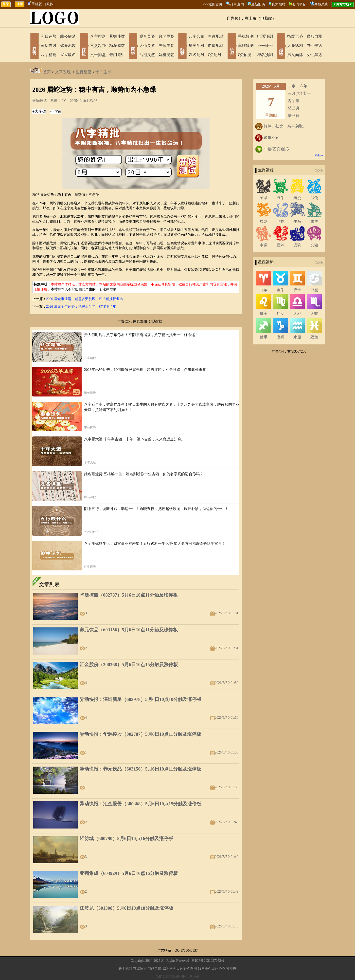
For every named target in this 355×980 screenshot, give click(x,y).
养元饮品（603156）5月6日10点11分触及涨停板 (129, 630)
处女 (281, 313)
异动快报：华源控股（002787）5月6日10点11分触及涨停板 (140, 734)
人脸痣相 (295, 46)
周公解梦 (68, 36)
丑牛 (281, 198)
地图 (233, 969)
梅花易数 (117, 46)
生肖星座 (84, 72)
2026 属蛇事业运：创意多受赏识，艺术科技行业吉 (85, 299)
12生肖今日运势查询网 (180, 969)
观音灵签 (147, 36)
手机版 (35, 4)
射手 (264, 337)
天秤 (297, 313)
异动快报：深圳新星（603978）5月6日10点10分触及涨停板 (141, 699)
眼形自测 (314, 36)
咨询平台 (299, 4)
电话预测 (265, 36)
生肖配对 (216, 36)
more (319, 170)
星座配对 (196, 46)
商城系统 (321, 4)
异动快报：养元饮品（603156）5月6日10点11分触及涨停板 (140, 769)
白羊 (264, 290)
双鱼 (314, 337)
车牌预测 (246, 46)
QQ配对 (215, 55)
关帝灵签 (166, 46)
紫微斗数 (117, 36)
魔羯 (281, 337)
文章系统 (63, 72)
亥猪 (314, 245)
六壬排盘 (98, 55)
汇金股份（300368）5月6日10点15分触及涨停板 (129, 665)
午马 (297, 221)
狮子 (264, 313)
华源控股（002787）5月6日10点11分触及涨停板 (129, 595)
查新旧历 (258, 4)
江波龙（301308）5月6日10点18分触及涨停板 (126, 908)
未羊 (314, 221)
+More (319, 155)
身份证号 (265, 46)
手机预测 (246, 36)
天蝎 (314, 313)
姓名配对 (196, 55)
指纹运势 (295, 36)
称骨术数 (68, 46)
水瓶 (297, 337)
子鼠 (264, 198)
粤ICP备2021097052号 (208, 961)
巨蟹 (314, 290)
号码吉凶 (232, 46)
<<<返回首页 (213, 4)
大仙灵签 (147, 46)
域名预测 (265, 55)
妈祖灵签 (166, 55)
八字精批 (49, 55)
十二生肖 (103, 72)
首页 (47, 72)
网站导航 (155, 969)
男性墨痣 (314, 46)
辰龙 (264, 221)
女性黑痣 (314, 55)
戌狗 (297, 245)
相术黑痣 (281, 46)
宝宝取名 (68, 55)
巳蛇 (281, 221)
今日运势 (49, 36)
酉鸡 (281, 245)
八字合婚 (196, 36)
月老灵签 (166, 36)
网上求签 (133, 46)
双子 (297, 290)
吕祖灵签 (147, 55)
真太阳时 (279, 4)
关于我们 (125, 969)
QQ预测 (245, 55)
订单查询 (237, 4)
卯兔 (314, 198)
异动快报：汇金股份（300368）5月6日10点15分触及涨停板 (141, 804)
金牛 (281, 290)
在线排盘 (84, 46)
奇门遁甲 (117, 55)
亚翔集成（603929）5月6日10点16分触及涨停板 (129, 873)
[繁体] (50, 4)
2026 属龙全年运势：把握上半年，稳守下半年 (81, 307)
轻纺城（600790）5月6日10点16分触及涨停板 (126, 839)
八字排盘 (98, 36)
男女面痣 (295, 55)
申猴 (264, 245)
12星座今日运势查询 (213, 969)
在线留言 (140, 969)
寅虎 (297, 198)
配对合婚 (182, 46)
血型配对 (216, 46)
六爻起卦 (98, 46)
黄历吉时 (49, 46)
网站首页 (35, 46)
